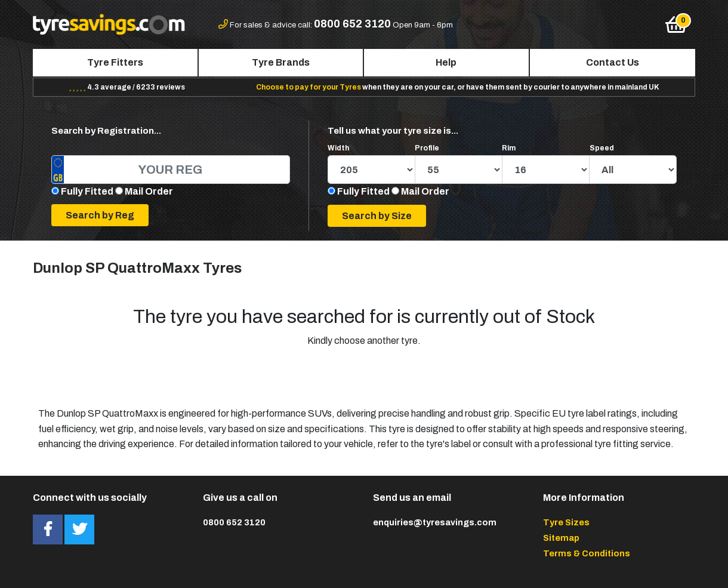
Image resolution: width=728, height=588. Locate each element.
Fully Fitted (87, 191)
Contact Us (613, 62)
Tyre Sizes (566, 522)
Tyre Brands (281, 62)
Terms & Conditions (587, 553)
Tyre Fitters (115, 62)
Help (446, 62)
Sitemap (561, 538)
